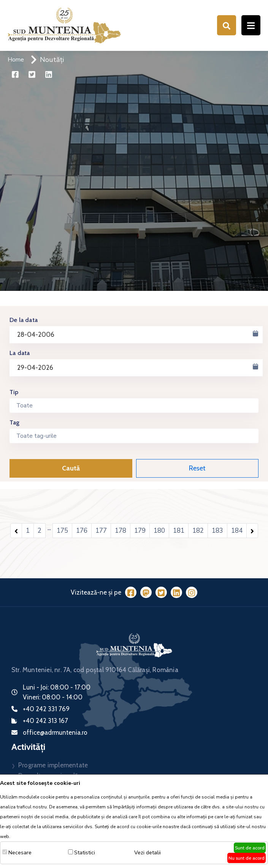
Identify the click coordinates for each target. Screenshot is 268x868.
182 (198, 531)
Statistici (85, 853)
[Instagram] (192, 592)
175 (62, 531)
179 (140, 531)
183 (217, 531)
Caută (71, 468)
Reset (197, 468)
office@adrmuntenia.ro (55, 732)
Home (16, 60)
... (49, 528)
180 (159, 531)
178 (121, 531)
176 (82, 531)
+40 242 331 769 (46, 709)
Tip (14, 392)
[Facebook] (131, 592)
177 (101, 531)
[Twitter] (161, 592)
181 (179, 531)
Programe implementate (53, 765)
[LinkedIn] (176, 592)
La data (20, 353)
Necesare (20, 853)
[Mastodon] (146, 592)
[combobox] (134, 406)
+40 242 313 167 (45, 721)
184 (237, 531)
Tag (15, 422)
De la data (24, 320)
